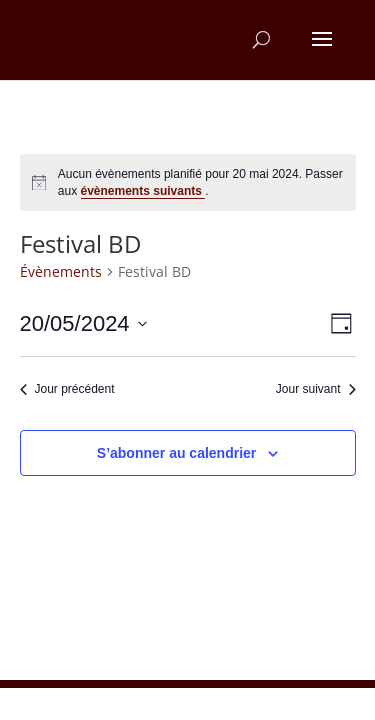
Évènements (61, 271)
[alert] (188, 182)
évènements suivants (143, 191)
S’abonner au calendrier (177, 453)
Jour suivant (316, 389)
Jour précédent (67, 389)
